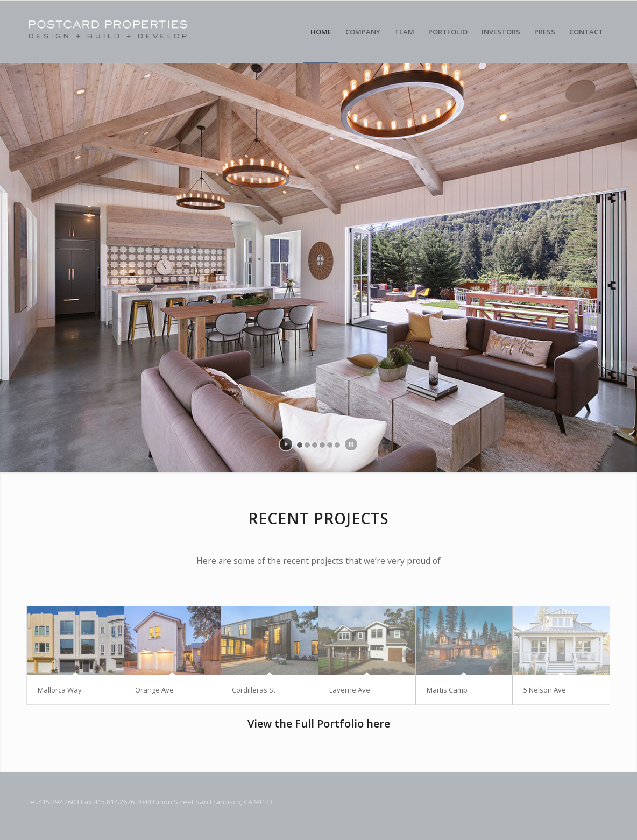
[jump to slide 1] (300, 445)
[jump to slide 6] (337, 445)
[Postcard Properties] (148, 32)
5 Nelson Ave (545, 690)
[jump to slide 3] (315, 445)
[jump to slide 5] (330, 445)
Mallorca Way (60, 690)
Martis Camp (447, 690)
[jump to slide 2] (307, 445)
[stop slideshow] (351, 444)
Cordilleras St (254, 690)
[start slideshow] (286, 444)
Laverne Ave (350, 690)
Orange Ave (154, 690)
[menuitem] (321, 32)
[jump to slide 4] (322, 445)
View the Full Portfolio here (319, 723)
